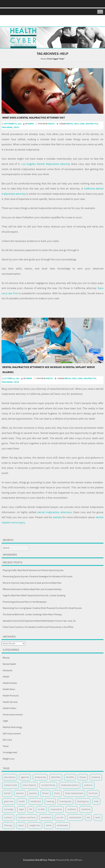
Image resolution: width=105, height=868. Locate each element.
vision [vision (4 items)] (21, 825)
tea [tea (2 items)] (88, 818)
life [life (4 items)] (31, 809)
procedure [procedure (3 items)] (46, 818)
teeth (16, 127)
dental (70, 124)
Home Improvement (13, 715)
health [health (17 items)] (22, 801)
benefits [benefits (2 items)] (70, 777)
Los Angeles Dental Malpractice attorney (46, 164)
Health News (9, 689)
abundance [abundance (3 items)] (10, 777)
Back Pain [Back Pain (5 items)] (56, 777)
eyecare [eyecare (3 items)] (33, 793)
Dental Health (9, 664)
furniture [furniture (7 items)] (93, 793)
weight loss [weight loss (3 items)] (35, 825)
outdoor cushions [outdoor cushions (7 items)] (27, 818)
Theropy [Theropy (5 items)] (8, 825)
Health (51, 124)
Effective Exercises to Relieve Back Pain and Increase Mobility (32, 589)
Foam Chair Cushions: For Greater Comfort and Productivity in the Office (38, 627)
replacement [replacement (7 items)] (75, 818)
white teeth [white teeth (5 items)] (62, 825)
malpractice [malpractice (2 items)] (56, 809)
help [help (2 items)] (96, 801)
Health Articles (10, 683)
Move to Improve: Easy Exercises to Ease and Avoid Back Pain (32, 583)
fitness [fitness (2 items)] (45, 793)
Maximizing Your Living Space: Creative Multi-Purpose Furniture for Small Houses (42, 608)
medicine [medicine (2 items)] (86, 809)
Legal (5, 721)
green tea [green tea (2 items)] (9, 801)
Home (43, 59)
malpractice (92, 124)
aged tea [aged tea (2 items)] (25, 777)
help (76, 124)
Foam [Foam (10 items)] (57, 793)
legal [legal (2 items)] (21, 809)
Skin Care (7, 740)
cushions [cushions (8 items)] (88, 785)
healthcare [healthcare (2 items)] (36, 801)
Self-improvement (12, 734)
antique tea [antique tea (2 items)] (40, 777)
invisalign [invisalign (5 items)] (9, 809)
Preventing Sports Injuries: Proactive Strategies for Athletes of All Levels (38, 577)
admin (31, 124)
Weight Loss (9, 759)
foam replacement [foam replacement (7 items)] (74, 793)
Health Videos (10, 708)
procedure (7, 127)
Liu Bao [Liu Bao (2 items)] (41, 809)
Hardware (8, 671)
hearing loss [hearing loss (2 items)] (83, 801)
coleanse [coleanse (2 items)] (96, 777)
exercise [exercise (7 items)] (20, 793)
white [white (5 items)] (49, 825)
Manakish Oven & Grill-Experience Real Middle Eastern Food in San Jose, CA (39, 621)
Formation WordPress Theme (39, 860)
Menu (52, 12)
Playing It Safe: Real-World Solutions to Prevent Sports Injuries (33, 570)
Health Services (10, 702)
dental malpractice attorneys (54, 512)
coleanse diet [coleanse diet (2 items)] (11, 785)
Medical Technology (12, 727)
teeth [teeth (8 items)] (98, 818)
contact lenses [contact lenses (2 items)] (48, 785)
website (57, 517)
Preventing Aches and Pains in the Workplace (25, 602)
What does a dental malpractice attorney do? (34, 118)
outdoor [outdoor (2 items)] (8, 818)
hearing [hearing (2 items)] (50, 801)
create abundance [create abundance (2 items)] (70, 785)
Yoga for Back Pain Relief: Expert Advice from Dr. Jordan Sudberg (34, 596)
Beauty (6, 658)
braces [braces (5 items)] (83, 777)
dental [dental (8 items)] (7, 793)
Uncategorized (10, 752)
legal (82, 124)
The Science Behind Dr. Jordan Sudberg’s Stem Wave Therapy (32, 615)
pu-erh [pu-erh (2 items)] (60, 818)
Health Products (11, 696)
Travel (6, 746)
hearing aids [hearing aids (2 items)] (65, 801)
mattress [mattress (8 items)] (72, 809)
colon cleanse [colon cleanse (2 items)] (29, 785)
